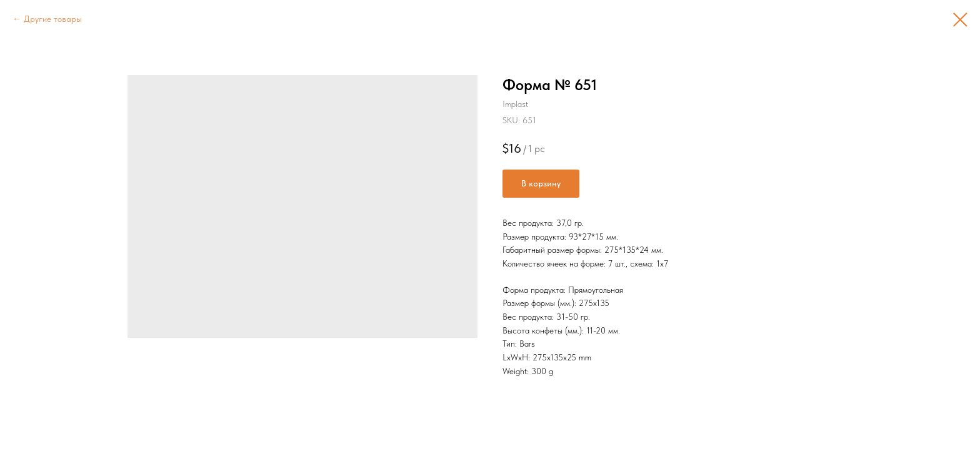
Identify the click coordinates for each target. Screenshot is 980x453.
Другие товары (53, 19)
